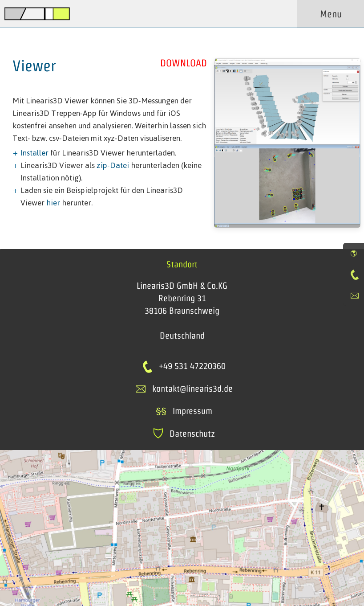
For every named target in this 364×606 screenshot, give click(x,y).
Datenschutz (184, 434)
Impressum (184, 411)
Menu (331, 14)
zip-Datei (113, 165)
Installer (34, 153)
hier (53, 203)
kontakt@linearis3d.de (192, 389)
